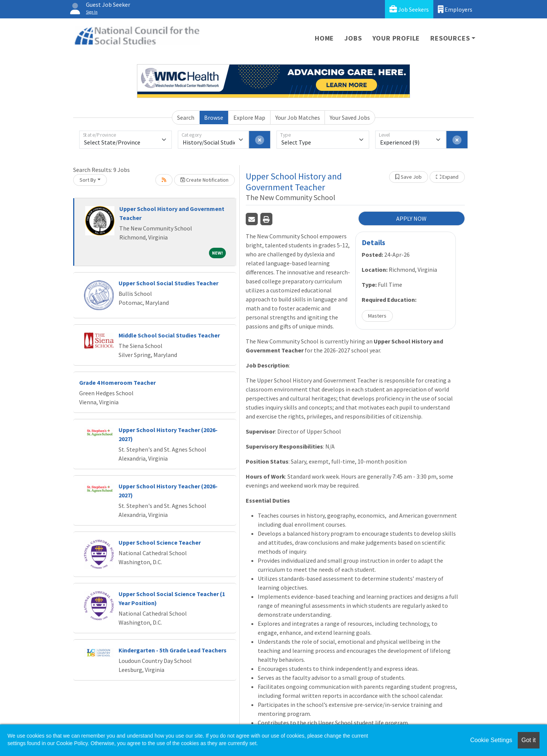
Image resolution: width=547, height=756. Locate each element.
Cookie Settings (491, 740)
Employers (455, 9)
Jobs (353, 38)
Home (324, 38)
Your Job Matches (298, 117)
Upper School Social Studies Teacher (168, 283)
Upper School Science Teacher (160, 542)
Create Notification (204, 180)
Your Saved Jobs (350, 117)
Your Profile (396, 38)
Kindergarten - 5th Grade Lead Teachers (173, 650)
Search (186, 117)
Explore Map (249, 117)
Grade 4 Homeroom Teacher (117, 383)
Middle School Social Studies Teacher (169, 335)
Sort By (88, 180)
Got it (529, 740)
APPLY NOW (411, 218)
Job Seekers (409, 9)
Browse (214, 117)
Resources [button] (450, 38)
